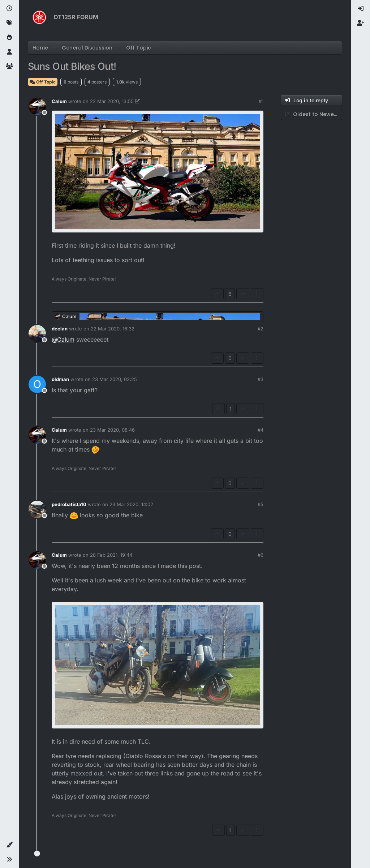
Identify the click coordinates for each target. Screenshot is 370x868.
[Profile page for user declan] (37, 334)
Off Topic (43, 82)
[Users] (9, 52)
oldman (60, 379)
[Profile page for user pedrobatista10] (37, 509)
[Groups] (9, 67)
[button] (9, 845)
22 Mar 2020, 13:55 (112, 101)
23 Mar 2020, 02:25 (115, 379)
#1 (261, 101)
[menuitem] (361, 9)
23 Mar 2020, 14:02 (131, 504)
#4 (261, 430)
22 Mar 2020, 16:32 (113, 329)
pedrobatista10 (69, 504)
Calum (59, 101)
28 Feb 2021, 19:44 (111, 555)
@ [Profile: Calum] (63, 339)
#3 (261, 379)
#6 (261, 555)
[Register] (361, 23)
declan (60, 329)
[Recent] (9, 9)
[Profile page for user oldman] (37, 384)
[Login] (361, 9)
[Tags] (9, 23)
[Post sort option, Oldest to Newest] (311, 114)
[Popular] (9, 38)
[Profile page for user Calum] (37, 106)
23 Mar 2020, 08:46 (112, 430)
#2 (261, 329)
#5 (261, 504)
